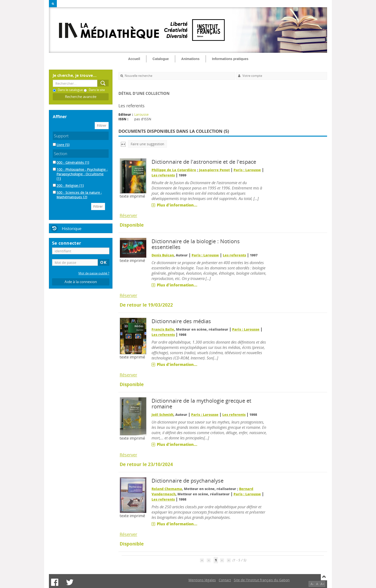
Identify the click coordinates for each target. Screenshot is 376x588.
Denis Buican (163, 255)
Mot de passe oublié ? (94, 273)
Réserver (128, 215)
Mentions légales (202, 580)
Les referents (163, 175)
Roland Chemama (167, 489)
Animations (190, 59)
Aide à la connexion (81, 282)
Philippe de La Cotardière (174, 170)
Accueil (134, 59)
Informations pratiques (230, 59)
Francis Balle (163, 329)
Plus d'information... (177, 205)
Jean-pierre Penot (214, 170)
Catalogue (161, 59)
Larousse (141, 114)
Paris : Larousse (247, 170)
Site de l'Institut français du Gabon (262, 580)
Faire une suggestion (147, 144)
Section (61, 154)
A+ (322, 584)
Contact (225, 580)
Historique (72, 228)
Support (61, 136)
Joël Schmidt (162, 415)
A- (312, 584)
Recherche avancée (81, 97)
